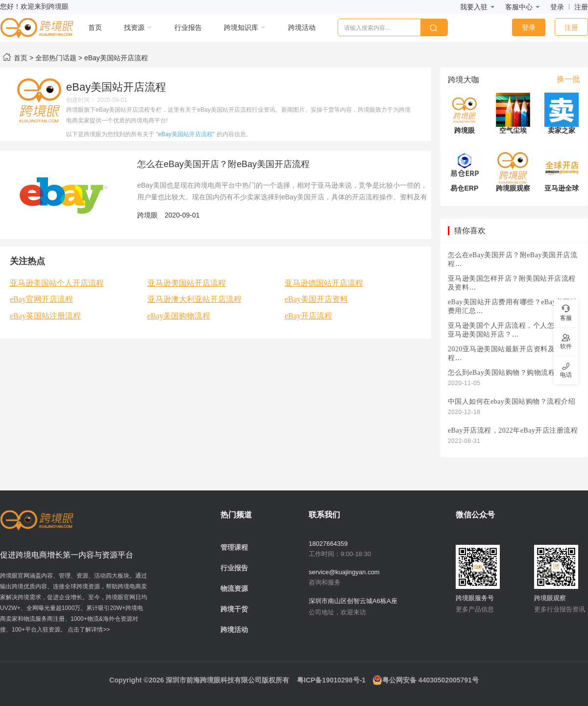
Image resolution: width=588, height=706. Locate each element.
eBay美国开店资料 (316, 299)
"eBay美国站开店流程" (185, 134)
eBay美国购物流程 (179, 316)
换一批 (568, 79)
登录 (557, 7)
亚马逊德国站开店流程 (324, 283)
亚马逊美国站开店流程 (187, 283)
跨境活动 (234, 630)
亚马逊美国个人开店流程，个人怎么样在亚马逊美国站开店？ (512, 330)
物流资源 (234, 588)
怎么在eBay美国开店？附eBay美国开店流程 (223, 164)
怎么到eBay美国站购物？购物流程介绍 (509, 373)
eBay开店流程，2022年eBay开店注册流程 (513, 430)
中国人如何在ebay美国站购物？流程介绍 (512, 402)
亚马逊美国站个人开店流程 (57, 283)
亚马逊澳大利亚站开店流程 (195, 299)
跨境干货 (234, 609)
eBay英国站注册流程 (45, 316)
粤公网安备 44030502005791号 (426, 680)
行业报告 (234, 568)
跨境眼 (147, 215)
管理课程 (234, 547)
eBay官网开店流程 (41, 299)
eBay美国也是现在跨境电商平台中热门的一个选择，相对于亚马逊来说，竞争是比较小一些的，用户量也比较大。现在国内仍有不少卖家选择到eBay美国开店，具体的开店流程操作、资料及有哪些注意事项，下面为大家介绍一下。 (282, 197)
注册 (581, 7)
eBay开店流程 (308, 316)
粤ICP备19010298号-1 (331, 680)
